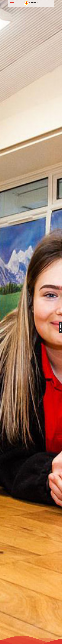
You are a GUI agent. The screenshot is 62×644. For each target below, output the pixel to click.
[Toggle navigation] (12, 3)
